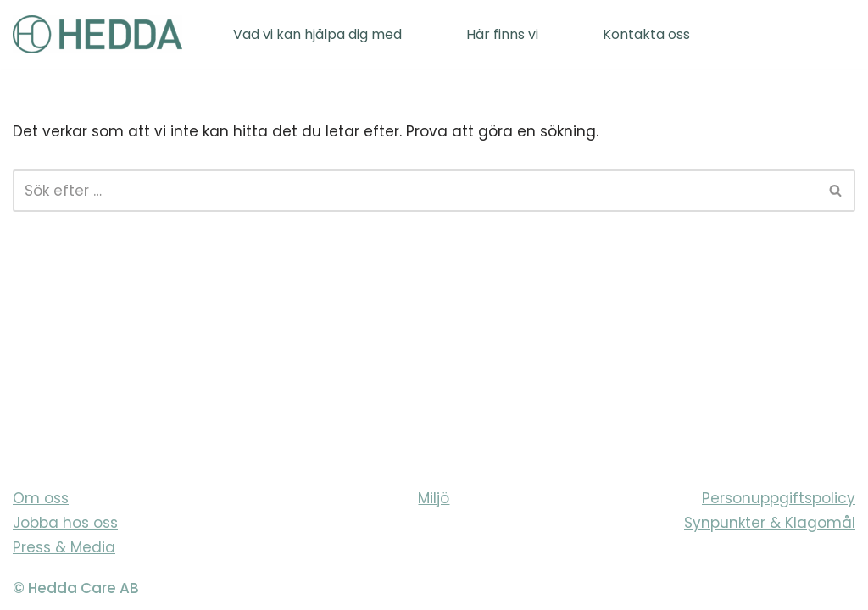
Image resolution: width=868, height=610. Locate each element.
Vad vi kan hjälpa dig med (317, 34)
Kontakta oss (646, 34)
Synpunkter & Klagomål (770, 523)
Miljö (434, 498)
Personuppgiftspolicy (779, 498)
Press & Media (64, 547)
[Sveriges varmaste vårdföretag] (97, 34)
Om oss (41, 498)
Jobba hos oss (65, 523)
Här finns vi (502, 34)
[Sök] (415, 191)
